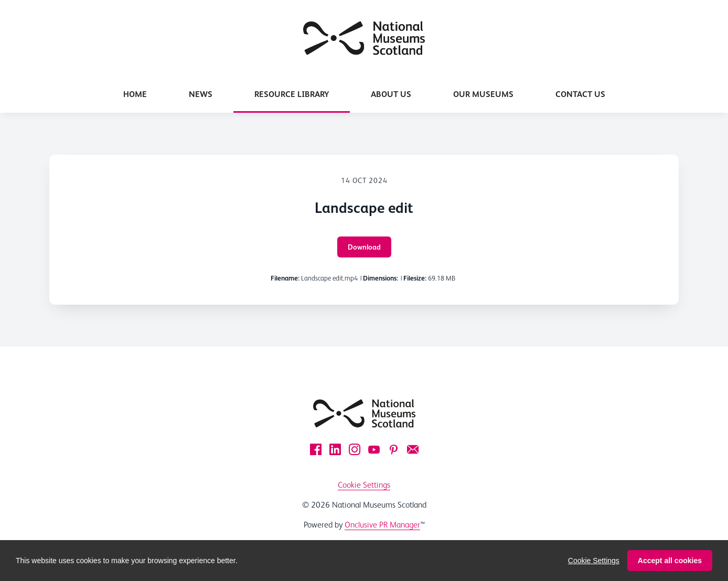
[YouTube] (374, 449)
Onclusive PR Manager (382, 525)
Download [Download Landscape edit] (364, 247)
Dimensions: (381, 278)
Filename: (285, 278)
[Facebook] (316, 449)
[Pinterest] (393, 449)
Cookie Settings (364, 485)
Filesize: (415, 278)
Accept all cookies (670, 568)
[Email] (413, 449)
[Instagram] (355, 449)
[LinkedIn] (335, 449)
